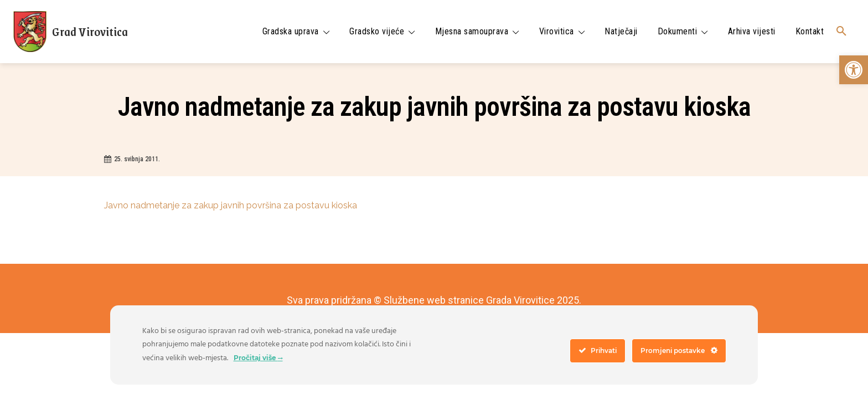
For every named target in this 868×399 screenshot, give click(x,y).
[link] (854, 70)
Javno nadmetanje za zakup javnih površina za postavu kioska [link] (231, 205)
